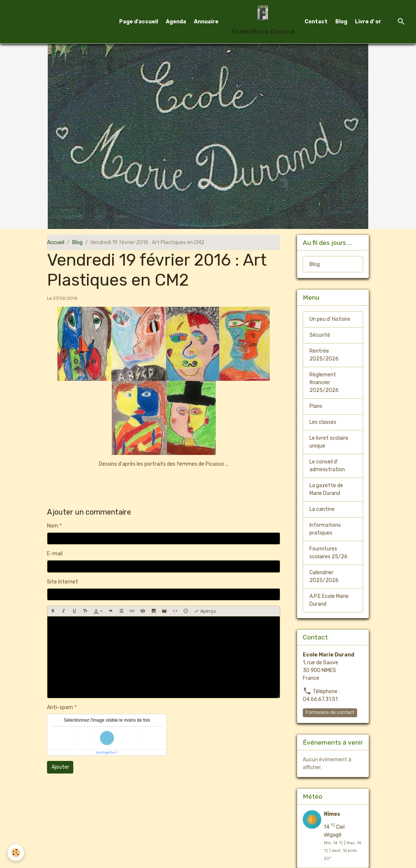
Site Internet (63, 582)
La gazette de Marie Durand (326, 489)
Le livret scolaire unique (329, 442)
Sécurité (320, 335)
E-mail (55, 554)
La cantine (322, 509)
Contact (316, 22)
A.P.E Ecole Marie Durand (329, 600)
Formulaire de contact (330, 712)
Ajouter (60, 767)
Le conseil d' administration (327, 466)
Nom (53, 526)
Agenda (176, 22)
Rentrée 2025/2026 (324, 355)
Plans (316, 406)
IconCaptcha (105, 752)
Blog (341, 22)
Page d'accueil (139, 22)
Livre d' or (368, 22)
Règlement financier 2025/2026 (324, 383)
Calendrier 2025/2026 (324, 576)
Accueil (56, 242)
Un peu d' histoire (330, 319)
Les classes (323, 422)
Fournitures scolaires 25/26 (328, 553)
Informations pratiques (325, 529)
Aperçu (205, 611)
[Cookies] (16, 853)
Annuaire (206, 22)
